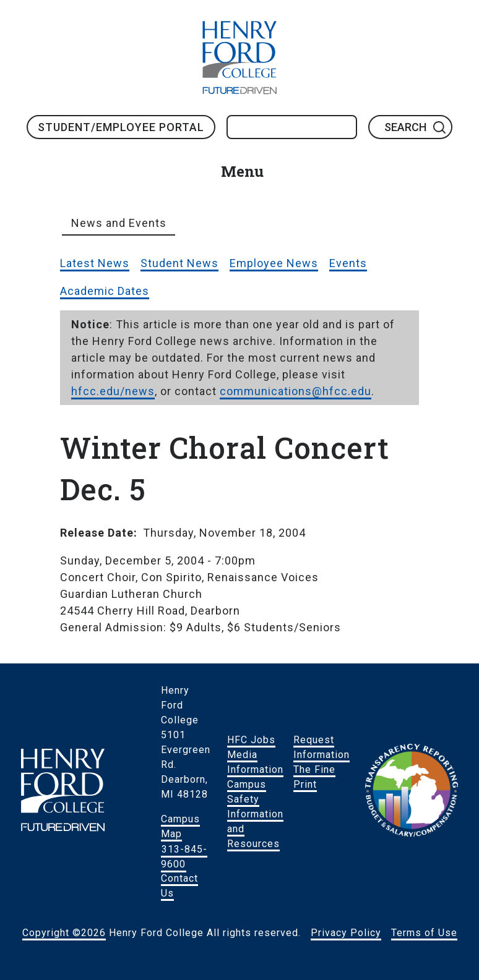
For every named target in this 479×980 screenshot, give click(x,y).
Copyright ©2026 (64, 933)
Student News (179, 263)
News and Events (119, 223)
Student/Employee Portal (121, 127)
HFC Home (239, 58)
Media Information (255, 762)
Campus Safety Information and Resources (255, 814)
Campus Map (180, 826)
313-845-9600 (184, 856)
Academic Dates (105, 291)
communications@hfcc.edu (296, 391)
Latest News (95, 263)
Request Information (321, 747)
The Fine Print (314, 777)
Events (348, 263)
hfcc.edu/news (113, 391)
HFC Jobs (251, 740)
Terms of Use (424, 933)
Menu (242, 171)
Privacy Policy (346, 933)
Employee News (274, 263)
